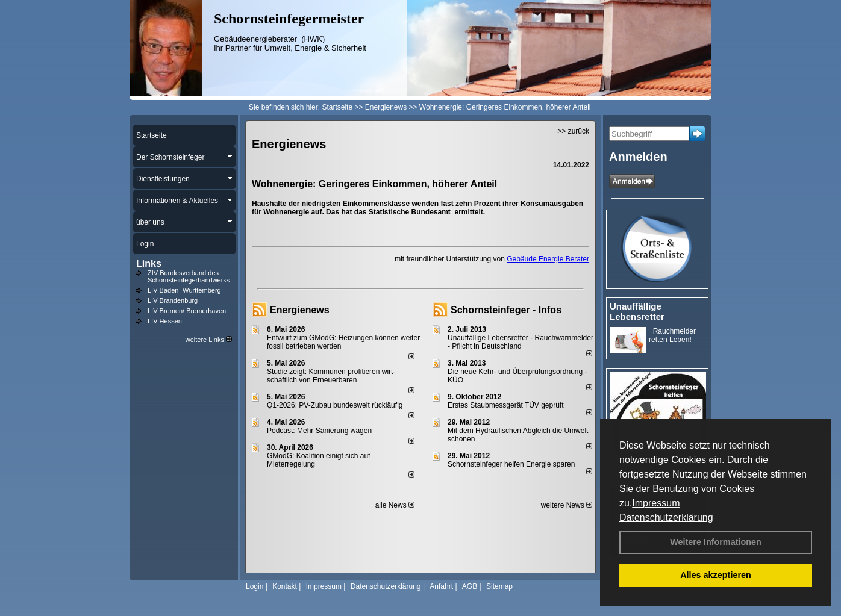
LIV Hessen (165, 321)
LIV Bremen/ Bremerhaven (187, 311)
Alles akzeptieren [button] (716, 575)
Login (255, 586)
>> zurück (573, 131)
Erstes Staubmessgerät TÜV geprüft (506, 405)
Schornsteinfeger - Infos (506, 310)
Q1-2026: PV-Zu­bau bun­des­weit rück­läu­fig (335, 405)
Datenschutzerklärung (666, 518)
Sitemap (499, 586)
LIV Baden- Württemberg (184, 290)
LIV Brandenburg (173, 300)
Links (149, 263)
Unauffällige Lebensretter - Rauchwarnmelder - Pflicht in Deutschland (521, 342)
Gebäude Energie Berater (548, 259)
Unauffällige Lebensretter (637, 311)
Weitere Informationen (716, 542)
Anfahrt (441, 586)
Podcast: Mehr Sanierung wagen (319, 431)
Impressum (656, 503)
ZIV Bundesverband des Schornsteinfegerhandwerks (189, 276)
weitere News (567, 505)
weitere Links (209, 340)
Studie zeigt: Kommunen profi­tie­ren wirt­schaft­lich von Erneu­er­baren (331, 376)
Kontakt (285, 586)
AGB (470, 586)
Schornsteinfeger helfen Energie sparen (511, 464)
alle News (395, 505)
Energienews (300, 310)
